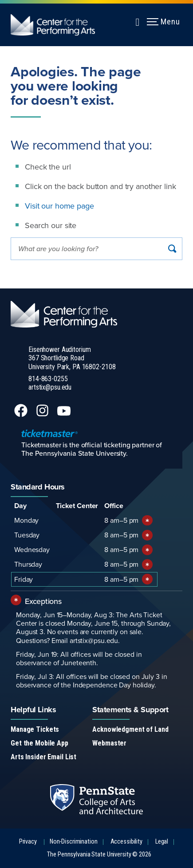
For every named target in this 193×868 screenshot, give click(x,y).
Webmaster (109, 743)
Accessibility (126, 842)
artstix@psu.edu (50, 387)
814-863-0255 (48, 379)
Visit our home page (59, 206)
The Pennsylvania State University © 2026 (99, 854)
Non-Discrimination (74, 842)
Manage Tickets (35, 729)
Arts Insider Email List (43, 757)
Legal (162, 842)
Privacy (28, 842)
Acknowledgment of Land (130, 729)
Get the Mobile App (39, 743)
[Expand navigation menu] (138, 21)
